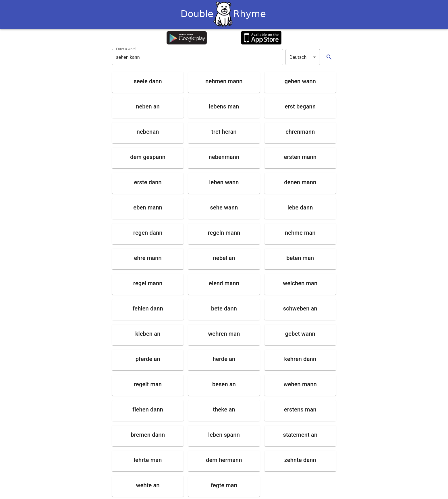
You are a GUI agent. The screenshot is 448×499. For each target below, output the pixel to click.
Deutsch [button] (298, 57)
